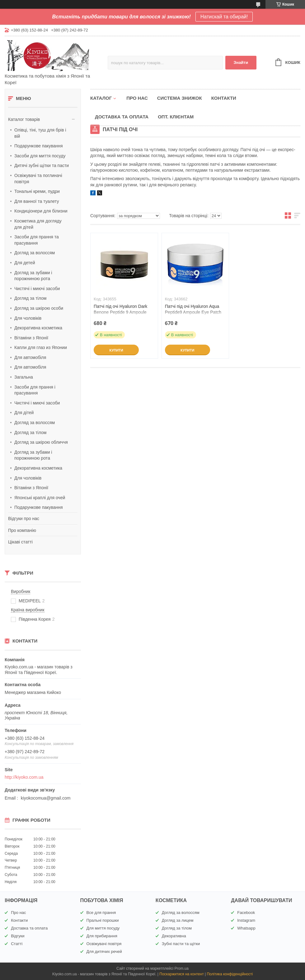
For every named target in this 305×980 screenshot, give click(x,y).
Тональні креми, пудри (37, 191)
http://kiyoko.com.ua (24, 777)
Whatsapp (246, 928)
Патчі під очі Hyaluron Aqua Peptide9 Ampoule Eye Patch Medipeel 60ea (193, 312)
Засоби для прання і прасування (35, 390)
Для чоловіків (28, 318)
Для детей (25, 263)
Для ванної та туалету (37, 201)
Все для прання (101, 913)
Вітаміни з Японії (31, 338)
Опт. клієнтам (176, 117)
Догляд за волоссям (35, 253)
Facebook (246, 913)
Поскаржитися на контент (181, 974)
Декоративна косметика (38, 328)
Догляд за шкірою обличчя (41, 442)
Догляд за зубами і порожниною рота (33, 276)
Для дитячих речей (104, 951)
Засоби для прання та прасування (37, 240)
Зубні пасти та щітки (181, 944)
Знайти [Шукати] (241, 62)
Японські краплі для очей (40, 498)
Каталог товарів (24, 119)
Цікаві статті (20, 542)
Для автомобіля (30, 357)
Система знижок (180, 98)
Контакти (224, 98)
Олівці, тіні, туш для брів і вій (40, 133)
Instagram (246, 920)
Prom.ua (182, 968)
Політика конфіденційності (230, 974)
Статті (17, 944)
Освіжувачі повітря (104, 944)
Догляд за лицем (178, 920)
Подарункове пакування (39, 146)
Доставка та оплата (122, 117)
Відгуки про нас (24, 519)
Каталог (101, 98)
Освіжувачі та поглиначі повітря (38, 179)
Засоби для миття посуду (40, 156)
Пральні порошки (103, 920)
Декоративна (174, 936)
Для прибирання (102, 936)
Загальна (24, 377)
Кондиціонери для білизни (41, 211)
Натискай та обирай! (224, 17)
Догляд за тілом (30, 298)
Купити (116, 350)
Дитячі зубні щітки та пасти (42, 165)
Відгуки (18, 936)
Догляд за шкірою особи (39, 308)
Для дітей (24, 413)
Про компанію (22, 530)
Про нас (137, 98)
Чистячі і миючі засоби (37, 289)
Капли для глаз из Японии (41, 347)
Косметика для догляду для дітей (38, 224)
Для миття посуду (103, 928)
